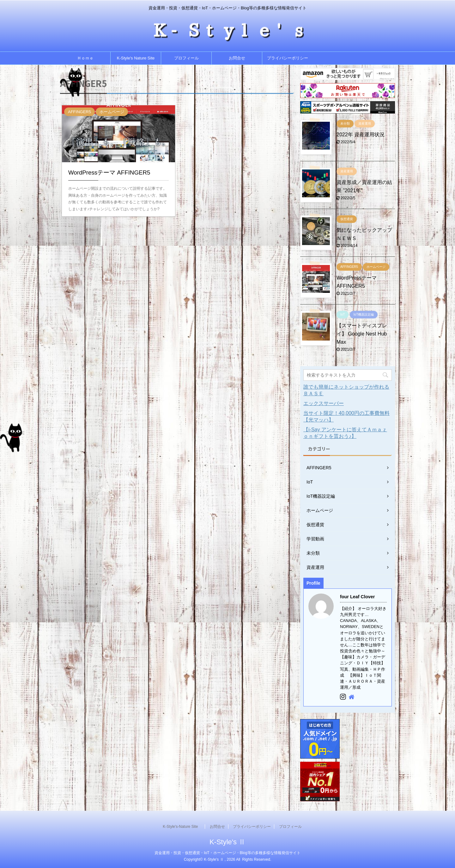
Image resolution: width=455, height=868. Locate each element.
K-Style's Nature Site (136, 58)
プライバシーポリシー (288, 58)
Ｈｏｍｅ (85, 58)
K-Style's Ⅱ (227, 842)
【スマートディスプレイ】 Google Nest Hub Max (362, 334)
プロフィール (186, 58)
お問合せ (237, 58)
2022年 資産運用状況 (361, 135)
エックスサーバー (324, 403)
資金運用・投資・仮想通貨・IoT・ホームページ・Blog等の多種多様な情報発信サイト (227, 853)
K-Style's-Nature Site (182, 827)
